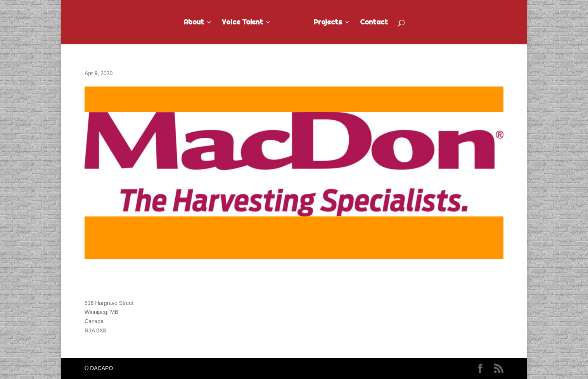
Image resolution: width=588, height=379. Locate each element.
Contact (374, 23)
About (194, 23)
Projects (328, 23)
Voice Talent (242, 23)
